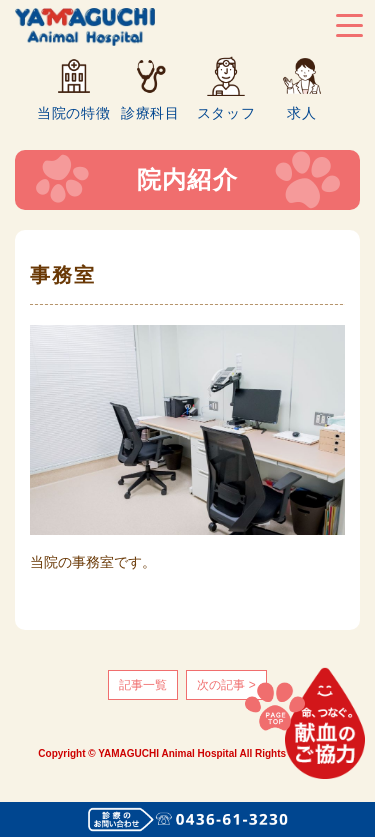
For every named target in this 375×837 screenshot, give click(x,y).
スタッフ (226, 112)
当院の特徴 (74, 112)
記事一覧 (143, 685)
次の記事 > (226, 685)
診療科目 (150, 112)
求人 (301, 112)
